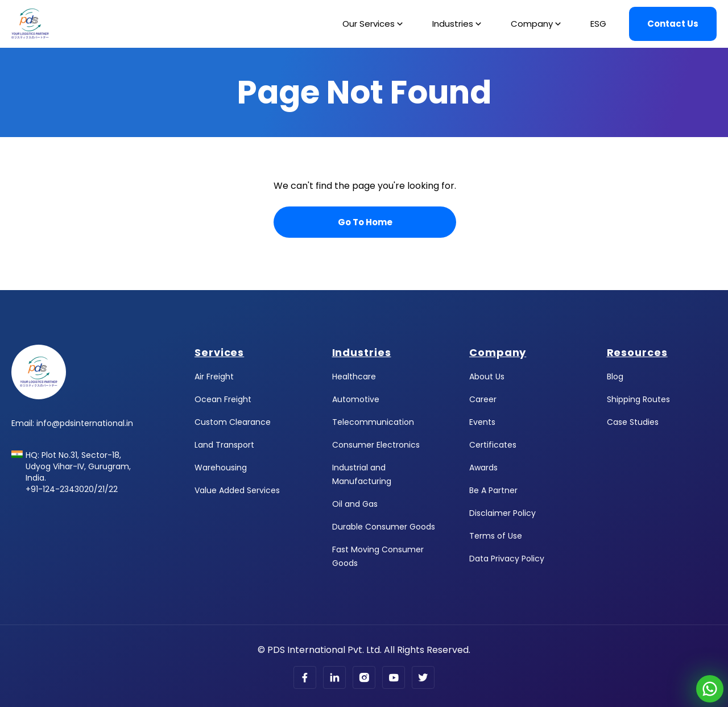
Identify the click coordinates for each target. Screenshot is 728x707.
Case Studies (633, 422)
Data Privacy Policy (507, 559)
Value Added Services (237, 490)
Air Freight (214, 377)
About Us (487, 377)
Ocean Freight (223, 399)
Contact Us (673, 24)
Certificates (493, 445)
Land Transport (224, 445)
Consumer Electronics (376, 445)
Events (482, 422)
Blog (615, 377)
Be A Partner (493, 490)
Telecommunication (373, 422)
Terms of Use (496, 536)
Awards (483, 468)
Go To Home (365, 222)
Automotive (356, 399)
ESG (598, 24)
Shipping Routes (638, 399)
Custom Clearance (233, 422)
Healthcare (354, 377)
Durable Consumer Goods (384, 527)
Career (483, 399)
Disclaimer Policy (502, 513)
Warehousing (221, 468)
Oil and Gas (355, 504)
